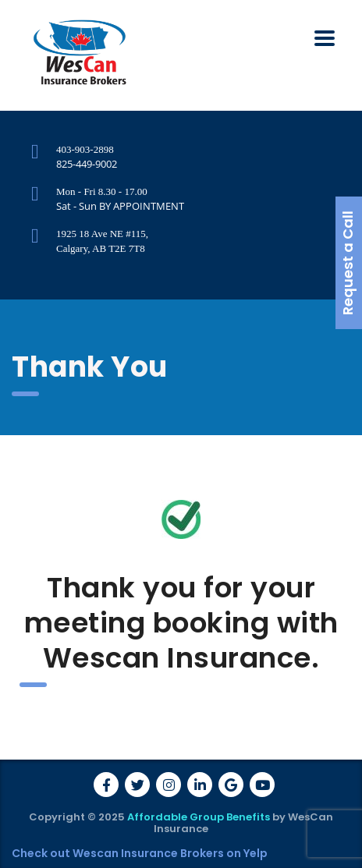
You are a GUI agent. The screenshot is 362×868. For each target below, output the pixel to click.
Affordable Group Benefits (199, 817)
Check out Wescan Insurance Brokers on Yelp (140, 853)
